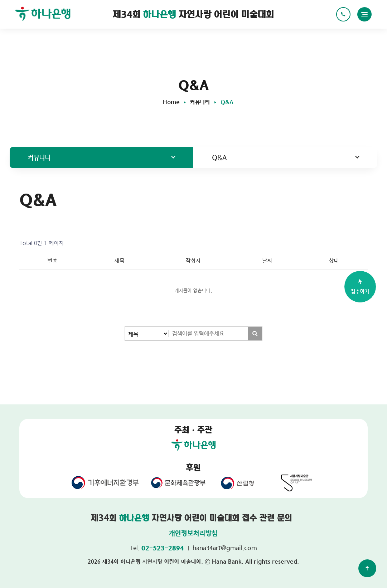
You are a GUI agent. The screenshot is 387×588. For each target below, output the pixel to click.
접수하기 (360, 286)
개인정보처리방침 (193, 533)
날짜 (267, 261)
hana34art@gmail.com (225, 548)
